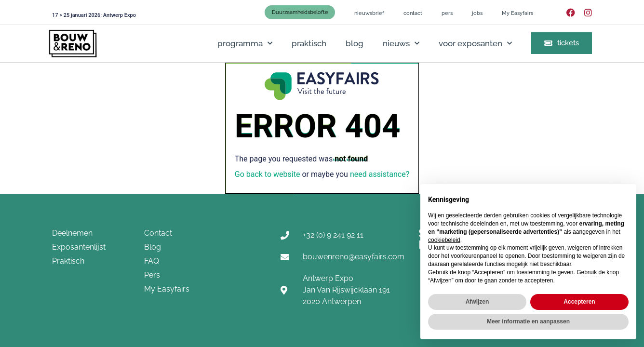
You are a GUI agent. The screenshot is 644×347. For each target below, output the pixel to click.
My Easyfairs (517, 13)
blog (355, 43)
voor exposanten (475, 43)
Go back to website (268, 174)
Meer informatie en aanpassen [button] (528, 321)
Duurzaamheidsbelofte (300, 12)
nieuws (401, 43)
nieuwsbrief (369, 13)
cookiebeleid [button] (444, 240)
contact (413, 13)
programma (245, 43)
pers (447, 13)
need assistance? (380, 174)
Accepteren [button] (579, 302)
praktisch (309, 43)
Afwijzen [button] (477, 302)
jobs (477, 13)
